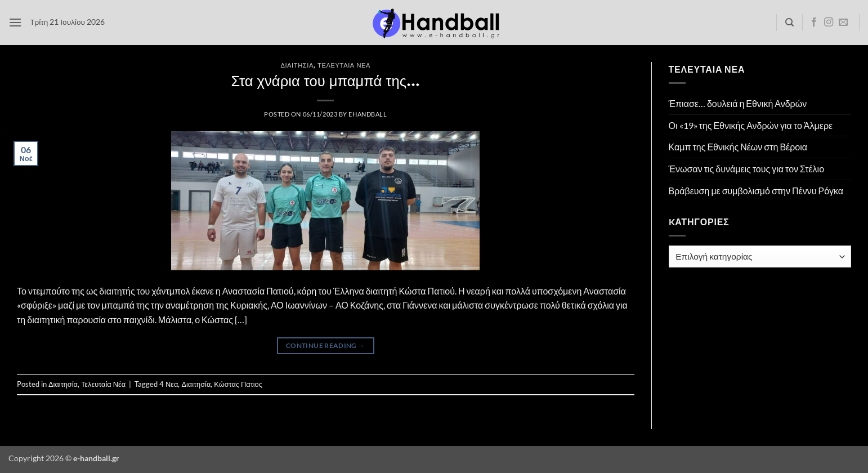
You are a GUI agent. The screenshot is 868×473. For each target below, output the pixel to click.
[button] (15, 22)
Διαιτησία (297, 65)
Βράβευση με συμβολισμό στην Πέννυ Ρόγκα (756, 191)
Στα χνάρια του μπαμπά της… (325, 81)
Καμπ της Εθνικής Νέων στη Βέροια (738, 147)
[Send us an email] (843, 23)
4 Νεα (169, 384)
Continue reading (326, 345)
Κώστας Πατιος (238, 384)
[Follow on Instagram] (829, 23)
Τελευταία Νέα (344, 65)
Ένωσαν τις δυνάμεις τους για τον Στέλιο (747, 169)
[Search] (789, 23)
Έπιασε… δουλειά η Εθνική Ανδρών (738, 103)
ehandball (368, 114)
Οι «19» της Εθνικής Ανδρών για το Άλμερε (751, 125)
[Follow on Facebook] (814, 23)
